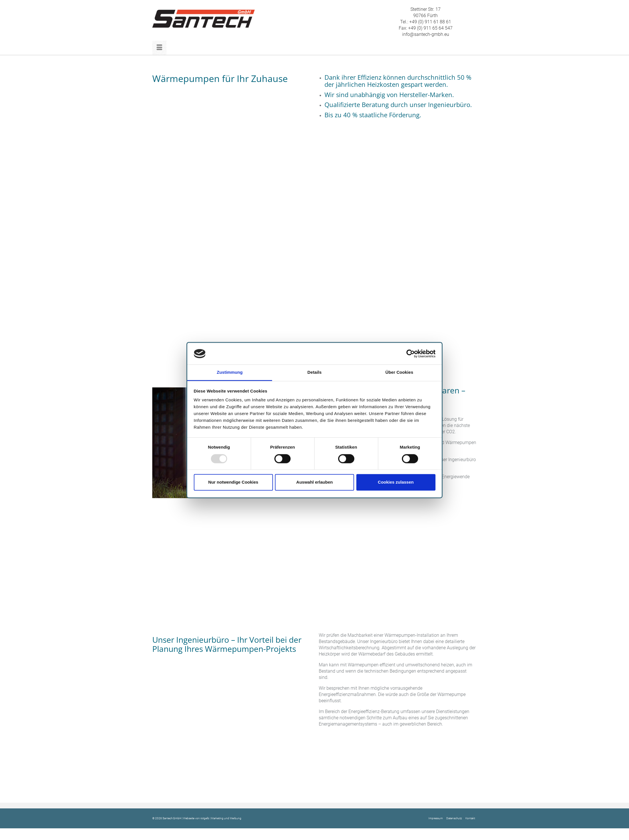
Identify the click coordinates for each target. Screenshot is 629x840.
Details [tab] (314, 372)
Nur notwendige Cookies (233, 482)
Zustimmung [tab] (230, 372)
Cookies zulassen (396, 482)
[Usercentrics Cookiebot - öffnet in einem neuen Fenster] (411, 354)
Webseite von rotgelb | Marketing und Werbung (212, 818)
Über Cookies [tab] (399, 372)
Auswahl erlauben (314, 482)
